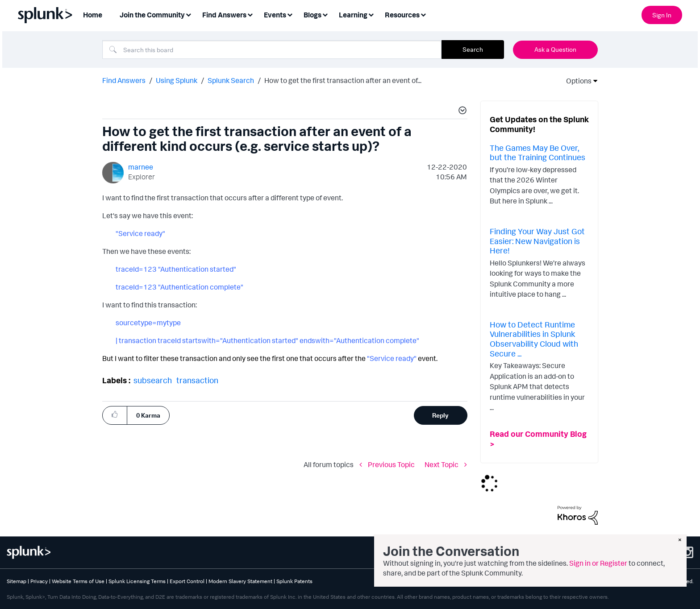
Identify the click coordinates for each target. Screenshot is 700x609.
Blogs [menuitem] (312, 15)
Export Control (187, 581)
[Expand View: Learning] (371, 14)
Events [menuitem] (275, 15)
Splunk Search (231, 80)
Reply (440, 415)
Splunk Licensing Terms (137, 581)
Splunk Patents (294, 581)
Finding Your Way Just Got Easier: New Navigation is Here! (537, 241)
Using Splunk (177, 80)
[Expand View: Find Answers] (250, 14)
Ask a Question (555, 49)
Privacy (39, 581)
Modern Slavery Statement (240, 581)
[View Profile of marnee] (141, 167)
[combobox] (272, 50)
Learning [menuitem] (353, 15)
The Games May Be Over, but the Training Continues (537, 153)
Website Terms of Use (78, 581)
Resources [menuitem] (402, 15)
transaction (197, 380)
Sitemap (17, 581)
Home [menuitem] (93, 15)
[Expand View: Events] (290, 14)
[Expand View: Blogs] (325, 14)
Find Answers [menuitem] (224, 15)
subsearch (153, 380)
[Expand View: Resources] (423, 14)
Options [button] (576, 81)
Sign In (662, 15)
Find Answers (124, 80)
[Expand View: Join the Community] (188, 14)
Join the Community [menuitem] (152, 15)
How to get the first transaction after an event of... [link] (343, 80)
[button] (461, 112)
